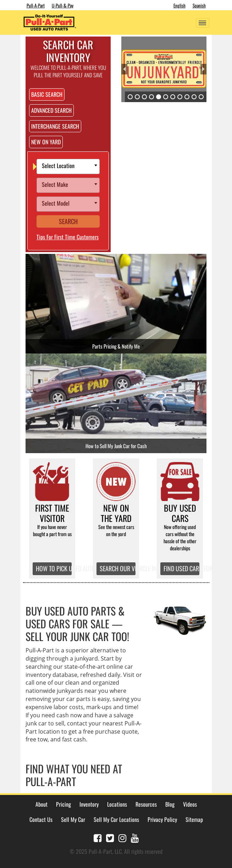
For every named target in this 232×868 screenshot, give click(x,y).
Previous (124, 69)
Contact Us (41, 819)
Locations (117, 804)
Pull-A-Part (36, 5)
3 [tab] (144, 97)
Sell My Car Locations (116, 819)
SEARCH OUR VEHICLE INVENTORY (118, 568)
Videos (190, 804)
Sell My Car (73, 819)
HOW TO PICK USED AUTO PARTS (54, 568)
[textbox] (70, 166)
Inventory (89, 804)
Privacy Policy (162, 819)
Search (68, 221)
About (42, 804)
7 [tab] (173, 97)
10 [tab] (194, 97)
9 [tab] (187, 97)
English (179, 5)
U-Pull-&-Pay (63, 5)
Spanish (199, 5)
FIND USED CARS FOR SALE (182, 568)
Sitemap (194, 819)
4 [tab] (151, 97)
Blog (170, 804)
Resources (146, 804)
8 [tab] (180, 97)
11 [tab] (201, 97)
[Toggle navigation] (203, 23)
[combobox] (68, 166)
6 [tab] (166, 97)
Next (203, 69)
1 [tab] (130, 97)
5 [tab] (159, 97)
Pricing (63, 804)
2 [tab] (137, 97)
